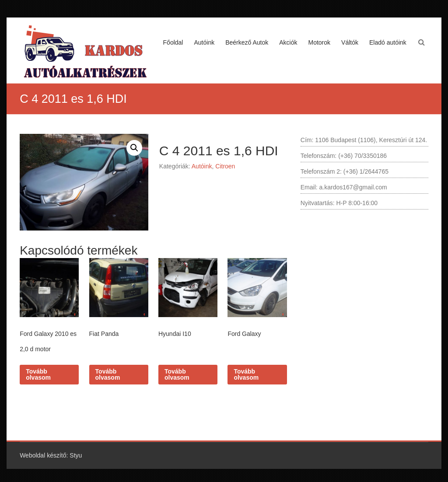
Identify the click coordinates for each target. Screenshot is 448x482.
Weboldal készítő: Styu (51, 455)
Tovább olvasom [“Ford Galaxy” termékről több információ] (246, 374)
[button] (134, 148)
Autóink (204, 42)
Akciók (288, 42)
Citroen (225, 166)
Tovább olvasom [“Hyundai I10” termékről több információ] (177, 374)
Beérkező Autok (247, 42)
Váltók (350, 42)
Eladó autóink (388, 42)
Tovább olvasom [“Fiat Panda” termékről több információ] (108, 374)
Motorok (319, 42)
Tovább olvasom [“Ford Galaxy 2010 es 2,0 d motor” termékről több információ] (38, 374)
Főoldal (173, 42)
